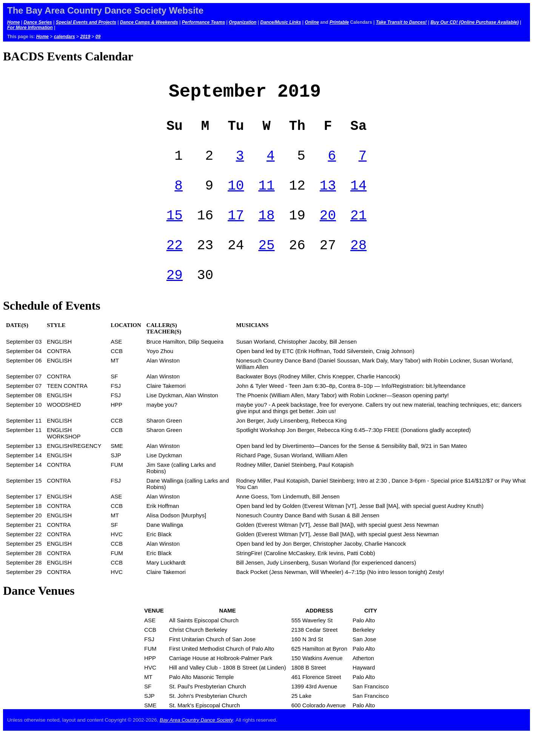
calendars (65, 37)
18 (266, 231)
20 (328, 231)
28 (358, 263)
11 (266, 198)
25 (266, 263)
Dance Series (38, 22)
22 (175, 263)
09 (98, 37)
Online (312, 22)
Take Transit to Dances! (401, 22)
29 (175, 296)
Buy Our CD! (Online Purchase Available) (474, 22)
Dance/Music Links (280, 22)
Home (13, 22)
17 (236, 231)
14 (358, 198)
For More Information (30, 28)
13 (328, 198)
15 (175, 231)
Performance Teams (203, 22)
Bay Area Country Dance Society (196, 742)
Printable (339, 22)
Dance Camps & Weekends (149, 22)
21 (358, 231)
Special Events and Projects (86, 22)
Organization (243, 22)
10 (236, 198)
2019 (85, 37)
